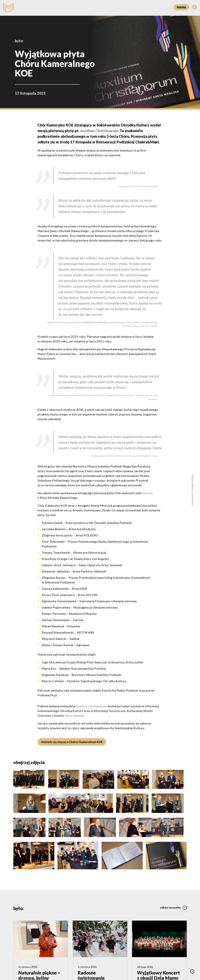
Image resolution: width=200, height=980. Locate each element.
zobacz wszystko (173, 865)
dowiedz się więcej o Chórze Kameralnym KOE (71, 742)
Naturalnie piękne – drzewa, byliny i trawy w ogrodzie (39, 936)
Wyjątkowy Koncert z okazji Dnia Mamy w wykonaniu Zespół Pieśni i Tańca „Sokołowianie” (159, 941)
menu (181, 7)
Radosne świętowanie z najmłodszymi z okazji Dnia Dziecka (94, 941)
